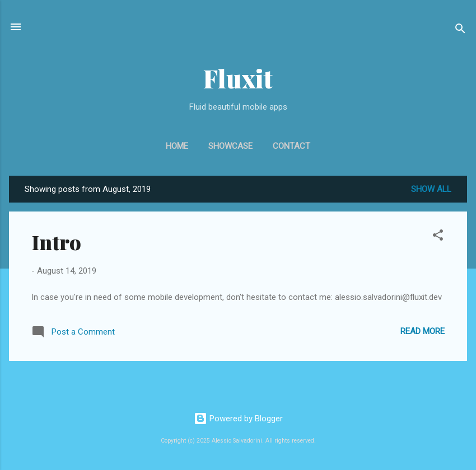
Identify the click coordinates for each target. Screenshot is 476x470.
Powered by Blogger (238, 419)
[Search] (460, 30)
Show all (431, 189)
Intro (56, 242)
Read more (423, 331)
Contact (291, 146)
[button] (438, 237)
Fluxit (238, 78)
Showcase (230, 146)
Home (177, 146)
